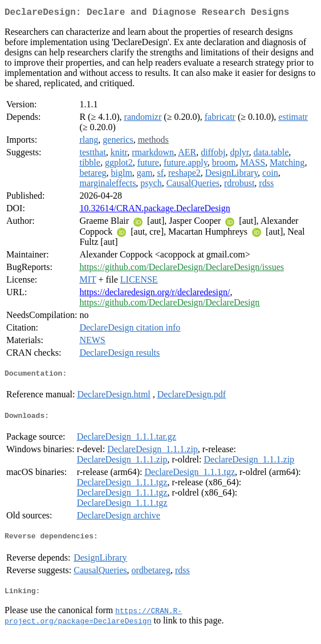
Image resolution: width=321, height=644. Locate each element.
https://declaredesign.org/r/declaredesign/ (155, 294)
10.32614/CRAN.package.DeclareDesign (155, 210)
